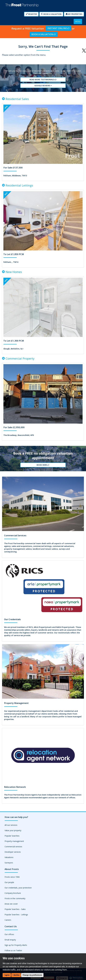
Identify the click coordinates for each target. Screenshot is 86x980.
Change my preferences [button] (32, 975)
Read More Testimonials (43, 79)
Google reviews (43, 85)
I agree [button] (7, 975)
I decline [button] (16, 975)
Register (31, 14)
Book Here (43, 465)
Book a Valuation (51, 14)
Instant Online (58, 28)
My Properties (74, 14)
